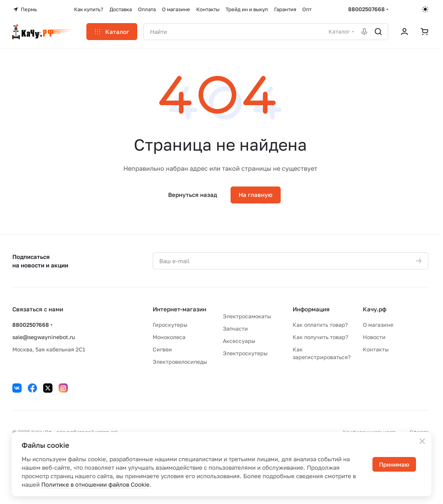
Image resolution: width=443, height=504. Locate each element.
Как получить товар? (320, 337)
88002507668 (366, 9)
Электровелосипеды (180, 362)
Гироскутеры (170, 325)
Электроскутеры (245, 353)
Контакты (376, 349)
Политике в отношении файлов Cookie (95, 484)
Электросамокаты (247, 316)
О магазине (378, 325)
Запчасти (235, 328)
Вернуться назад (193, 195)
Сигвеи (162, 349)
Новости (374, 337)
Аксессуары (239, 341)
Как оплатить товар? (320, 325)
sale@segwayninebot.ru (44, 337)
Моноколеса (169, 337)
